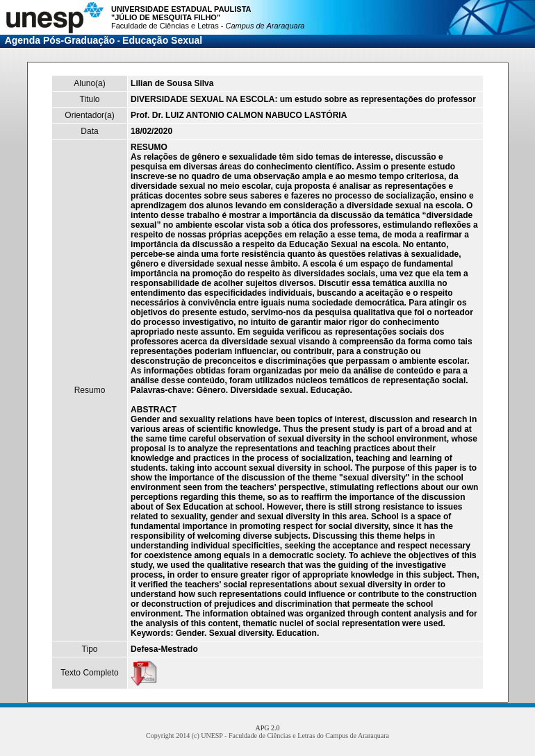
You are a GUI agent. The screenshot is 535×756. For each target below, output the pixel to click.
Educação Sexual (162, 40)
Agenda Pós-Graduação (60, 40)
